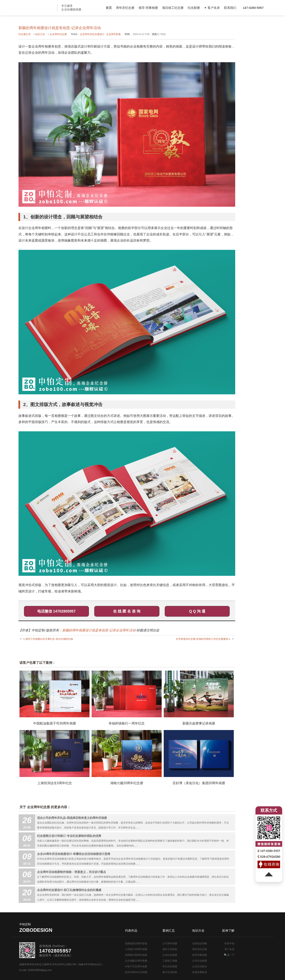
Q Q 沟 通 (197, 611)
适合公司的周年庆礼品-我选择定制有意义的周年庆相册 (72, 818)
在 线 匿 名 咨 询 (127, 611)
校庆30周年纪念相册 (136, 972)
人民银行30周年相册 (136, 949)
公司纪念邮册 (200, 961)
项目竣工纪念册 (173, 8)
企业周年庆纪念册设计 (92, 34)
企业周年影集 (114, 34)
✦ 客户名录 (212, 8)
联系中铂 (229, 943)
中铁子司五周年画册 (136, 966)
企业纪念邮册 (170, 955)
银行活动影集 (170, 972)
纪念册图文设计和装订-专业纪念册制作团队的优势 (69, 836)
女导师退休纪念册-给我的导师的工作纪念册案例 (202, 639)
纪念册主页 (25, 34)
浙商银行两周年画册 (136, 955)
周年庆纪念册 (125, 8)
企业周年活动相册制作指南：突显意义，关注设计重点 (72, 872)
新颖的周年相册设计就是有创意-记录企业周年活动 (99, 630)
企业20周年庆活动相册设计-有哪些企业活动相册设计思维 (74, 854)
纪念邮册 (194, 8)
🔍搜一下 (229, 955)
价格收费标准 (200, 972)
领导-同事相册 (148, 8)
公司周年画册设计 (37, 8)
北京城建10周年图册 (136, 961)
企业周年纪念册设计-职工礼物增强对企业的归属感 (69, 890)
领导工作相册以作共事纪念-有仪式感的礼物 (49, 639)
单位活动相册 (170, 966)
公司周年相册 (170, 943)
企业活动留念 (200, 966)
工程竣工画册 (170, 961)
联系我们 (230, 8)
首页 (109, 8)
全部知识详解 (200, 943)
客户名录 (229, 949)
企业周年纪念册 (58, 34)
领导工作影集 (170, 949)
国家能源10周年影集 (136, 943)
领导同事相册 (200, 955)
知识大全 (40, 34)
